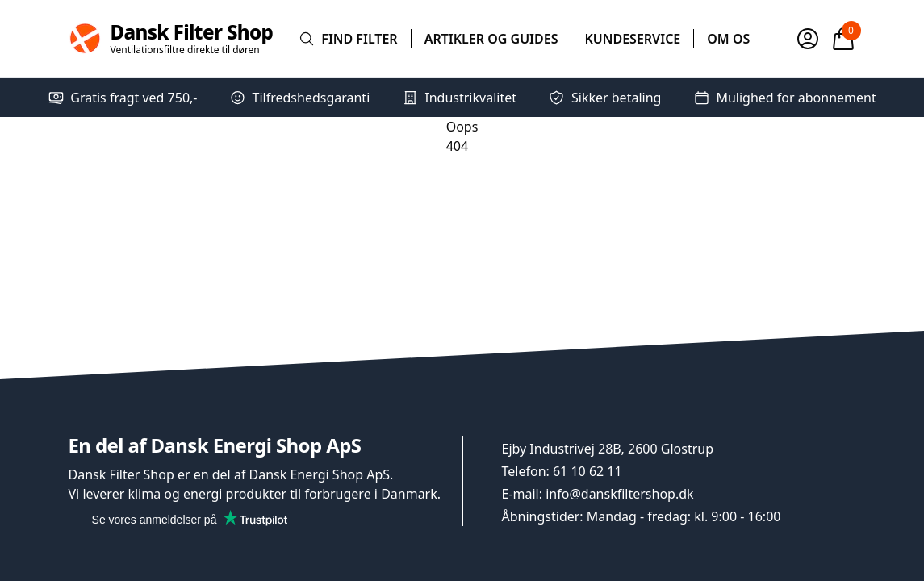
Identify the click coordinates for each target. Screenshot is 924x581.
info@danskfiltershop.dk (619, 494)
